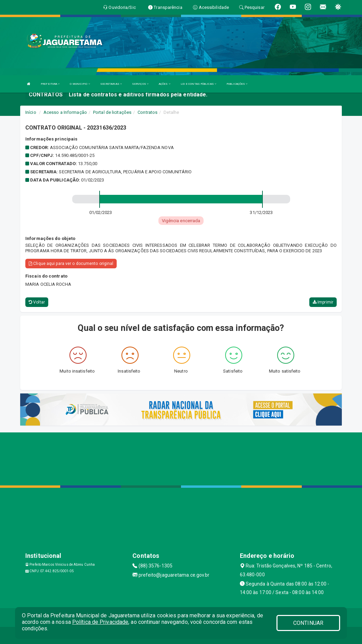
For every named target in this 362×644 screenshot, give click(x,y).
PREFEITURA (50, 84)
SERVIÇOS (140, 84)
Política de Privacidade (100, 622)
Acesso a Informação (65, 112)
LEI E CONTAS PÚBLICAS (198, 84)
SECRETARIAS (111, 84)
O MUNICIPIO (80, 84)
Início (31, 112)
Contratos (147, 112)
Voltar (37, 302)
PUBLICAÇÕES (237, 84)
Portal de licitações (112, 112)
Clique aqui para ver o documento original (71, 264)
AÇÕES (165, 84)
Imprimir (323, 302)
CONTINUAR (308, 623)
